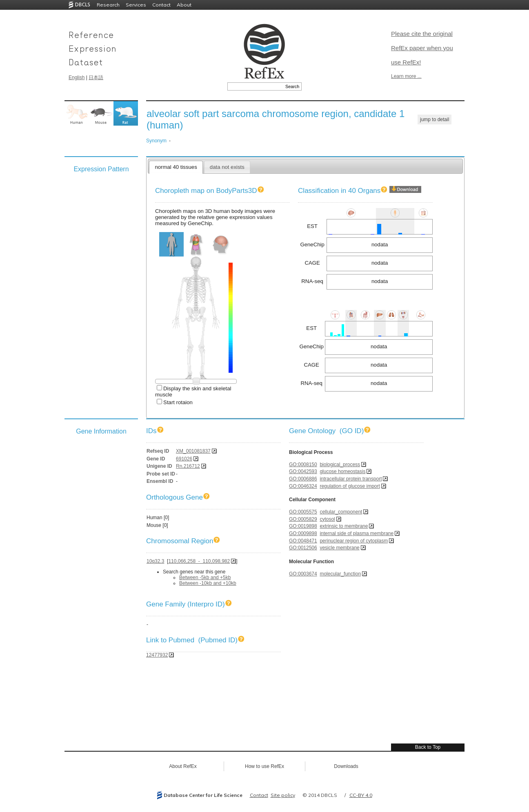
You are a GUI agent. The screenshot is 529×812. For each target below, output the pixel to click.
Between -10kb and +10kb (208, 583)
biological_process (340, 465)
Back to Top (428, 747)
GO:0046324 (303, 486)
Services (136, 5)
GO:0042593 (303, 471)
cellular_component (341, 512)
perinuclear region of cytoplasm (354, 541)
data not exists (227, 167)
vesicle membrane (339, 548)
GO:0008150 (303, 465)
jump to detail (435, 119)
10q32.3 (155, 561)
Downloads (346, 766)
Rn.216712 (188, 466)
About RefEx (183, 766)
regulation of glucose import (350, 486)
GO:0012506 (303, 548)
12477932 (157, 655)
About (184, 5)
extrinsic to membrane (344, 526)
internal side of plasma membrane (357, 533)
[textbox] (255, 86)
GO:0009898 (303, 533)
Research (108, 5)
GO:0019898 (303, 526)
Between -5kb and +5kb (205, 577)
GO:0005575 (303, 512)
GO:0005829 (303, 519)
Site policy (283, 795)
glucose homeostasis (342, 471)
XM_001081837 (193, 451)
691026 (184, 459)
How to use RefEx (264, 766)
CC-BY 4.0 (361, 795)
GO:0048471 (303, 541)
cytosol (327, 519)
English (77, 77)
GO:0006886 (303, 479)
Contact (161, 5)
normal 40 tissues (176, 167)
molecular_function (340, 574)
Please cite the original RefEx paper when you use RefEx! (422, 48)
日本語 (96, 77)
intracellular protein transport (351, 479)
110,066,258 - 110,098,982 (199, 561)
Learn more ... (406, 76)
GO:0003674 (303, 574)
